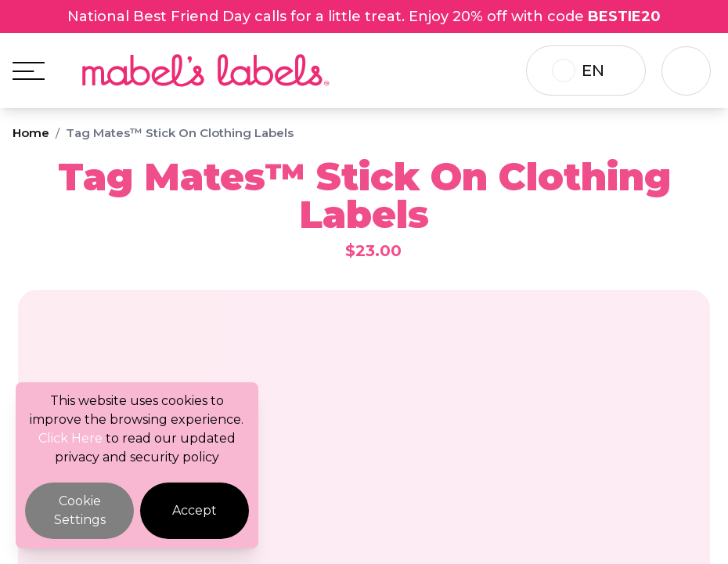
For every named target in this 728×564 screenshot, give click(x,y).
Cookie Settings (80, 510)
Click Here (70, 438)
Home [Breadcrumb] (31, 133)
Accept (195, 510)
